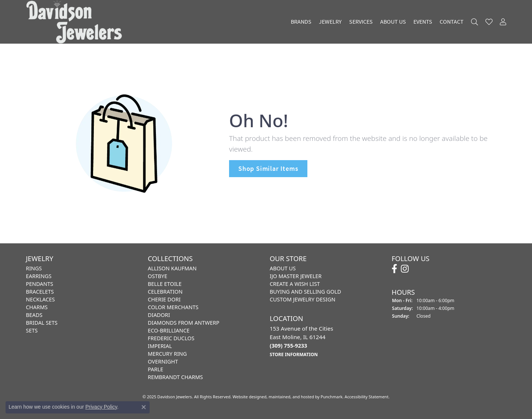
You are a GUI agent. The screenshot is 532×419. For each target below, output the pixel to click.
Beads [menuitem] (34, 315)
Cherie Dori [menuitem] (164, 299)
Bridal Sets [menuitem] (42, 323)
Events (423, 22)
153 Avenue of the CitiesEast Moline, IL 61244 (301, 341)
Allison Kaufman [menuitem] (172, 268)
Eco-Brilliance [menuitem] (169, 330)
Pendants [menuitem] (40, 284)
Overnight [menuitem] (163, 361)
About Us (393, 22)
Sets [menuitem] (32, 330)
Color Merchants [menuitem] (173, 307)
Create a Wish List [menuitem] (295, 284)
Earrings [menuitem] (39, 276)
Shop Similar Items (268, 168)
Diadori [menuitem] (159, 315)
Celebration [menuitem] (165, 292)
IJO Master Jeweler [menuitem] (296, 276)
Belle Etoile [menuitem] (165, 284)
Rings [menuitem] (34, 268)
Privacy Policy (101, 407)
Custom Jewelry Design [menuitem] (303, 299)
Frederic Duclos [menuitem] (171, 338)
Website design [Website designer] (247, 397)
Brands (301, 22)
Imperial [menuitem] (160, 346)
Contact (452, 22)
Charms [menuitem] (37, 307)
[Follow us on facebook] (394, 269)
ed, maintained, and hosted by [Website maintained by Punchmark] (291, 397)
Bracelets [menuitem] (40, 292)
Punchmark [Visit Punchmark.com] (332, 397)
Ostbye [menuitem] (158, 276)
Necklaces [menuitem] (40, 299)
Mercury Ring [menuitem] (167, 354)
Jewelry (330, 22)
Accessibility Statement (367, 397)
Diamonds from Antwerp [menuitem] (184, 323)
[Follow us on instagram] (405, 269)
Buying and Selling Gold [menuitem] (305, 292)
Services (361, 22)
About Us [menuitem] (283, 268)
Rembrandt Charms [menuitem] (175, 377)
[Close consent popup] (144, 407)
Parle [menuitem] (156, 369)
